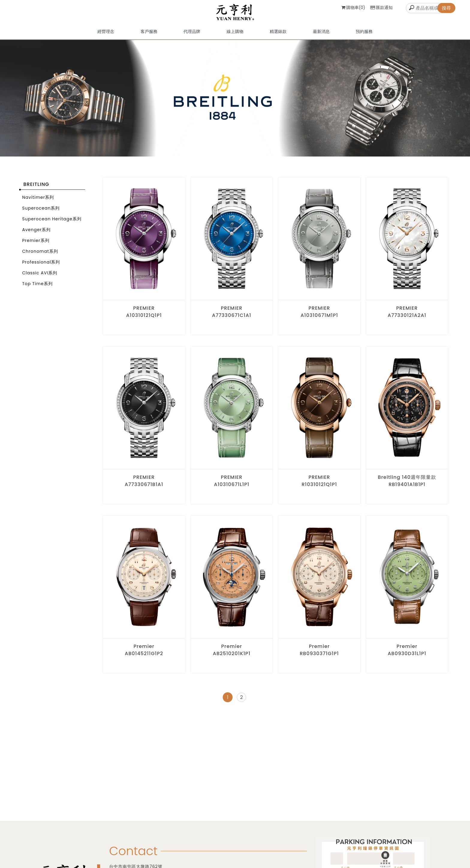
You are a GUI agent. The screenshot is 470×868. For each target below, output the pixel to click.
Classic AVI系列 (40, 276)
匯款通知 (382, 7)
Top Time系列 (37, 287)
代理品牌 (192, 34)
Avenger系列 (36, 233)
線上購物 (235, 34)
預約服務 (364, 34)
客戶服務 (149, 34)
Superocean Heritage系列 (52, 222)
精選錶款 (278, 34)
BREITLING (36, 188)
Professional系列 (41, 265)
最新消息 (321, 34)
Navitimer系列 (38, 201)
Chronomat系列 (40, 255)
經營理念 (106, 34)
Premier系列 (36, 244)
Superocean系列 (41, 211)
